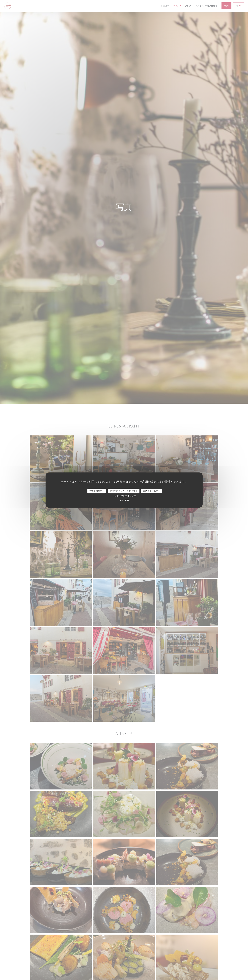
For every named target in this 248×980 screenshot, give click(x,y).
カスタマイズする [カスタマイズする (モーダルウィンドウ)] (152, 491)
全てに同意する (97, 491)
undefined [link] (125, 500)
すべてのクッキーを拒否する (124, 491)
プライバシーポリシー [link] (125, 496)
